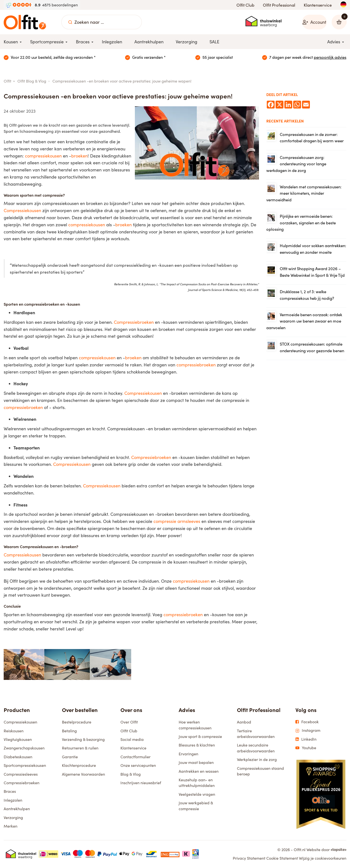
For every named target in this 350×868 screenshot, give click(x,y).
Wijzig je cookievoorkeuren (323, 859)
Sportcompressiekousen (25, 766)
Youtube (306, 748)
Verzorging (13, 818)
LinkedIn (306, 740)
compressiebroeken (196, 365)
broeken (79, 156)
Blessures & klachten (197, 746)
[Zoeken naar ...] (70, 22)
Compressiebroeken (134, 323)
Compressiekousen (22, 211)
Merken (11, 826)
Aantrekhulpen (17, 809)
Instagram (308, 731)
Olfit (7, 82)
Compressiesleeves (21, 775)
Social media (132, 740)
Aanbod (244, 723)
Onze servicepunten (138, 766)
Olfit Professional (279, 5)
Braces (10, 792)
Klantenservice (318, 5)
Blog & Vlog (131, 775)
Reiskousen (14, 731)
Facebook (307, 722)
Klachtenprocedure (79, 766)
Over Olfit (129, 723)
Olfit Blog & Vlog (32, 82)
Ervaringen (188, 754)
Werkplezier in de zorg (257, 760)
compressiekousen (43, 156)
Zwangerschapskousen (24, 749)
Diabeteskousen (18, 757)
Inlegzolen (13, 801)
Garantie (70, 757)
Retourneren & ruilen (80, 749)
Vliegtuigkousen (18, 740)
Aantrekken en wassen (199, 772)
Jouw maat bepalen (196, 763)
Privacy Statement (249, 859)
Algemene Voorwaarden (83, 775)
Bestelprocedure (77, 723)
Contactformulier (135, 757)
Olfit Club (245, 5)
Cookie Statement (282, 859)
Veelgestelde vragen (197, 795)
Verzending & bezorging (83, 740)
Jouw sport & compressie (200, 737)
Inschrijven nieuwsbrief (141, 783)
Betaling (69, 731)
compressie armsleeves (177, 522)
